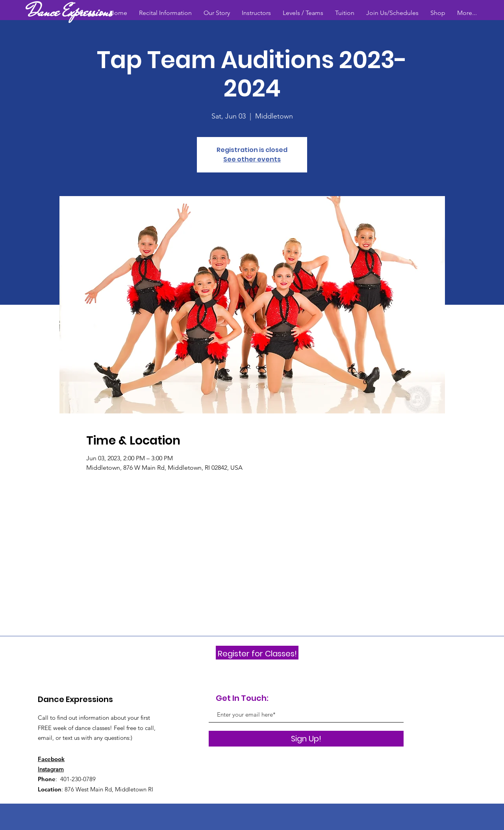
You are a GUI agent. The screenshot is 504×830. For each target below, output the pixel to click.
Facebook (51, 759)
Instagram (51, 769)
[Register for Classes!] (257, 654)
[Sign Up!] (306, 739)
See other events (252, 159)
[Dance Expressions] (70, 12)
